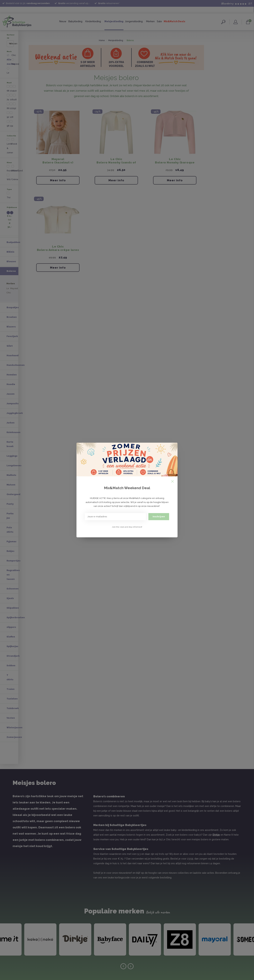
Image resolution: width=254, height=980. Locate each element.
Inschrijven (159, 517)
